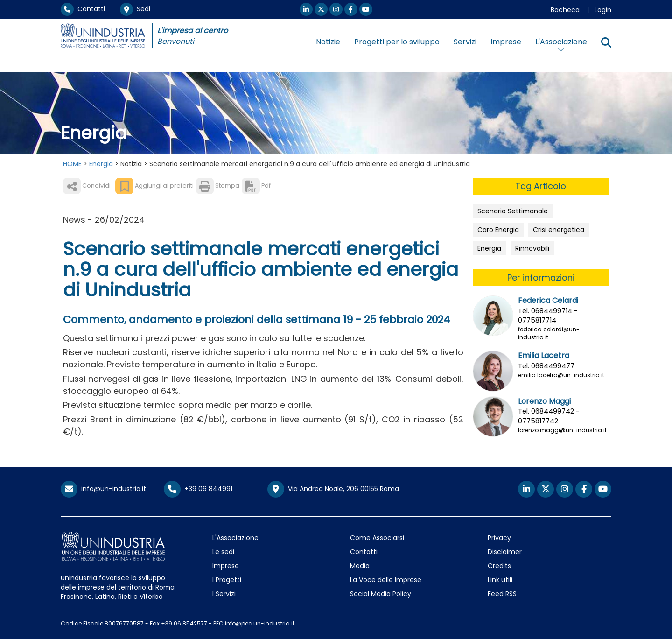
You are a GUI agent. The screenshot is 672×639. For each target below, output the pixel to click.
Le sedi (223, 552)
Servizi (465, 42)
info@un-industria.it (103, 489)
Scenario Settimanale (513, 211)
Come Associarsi (377, 538)
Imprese (506, 42)
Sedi (135, 9)
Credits (499, 566)
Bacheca (565, 10)
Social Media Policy (381, 594)
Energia (101, 164)
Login (603, 10)
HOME (72, 164)
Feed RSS (502, 594)
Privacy (499, 538)
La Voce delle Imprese (386, 580)
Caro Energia (498, 230)
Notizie (328, 42)
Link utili (500, 580)
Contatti (83, 9)
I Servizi (224, 594)
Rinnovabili (532, 248)
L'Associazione (235, 538)
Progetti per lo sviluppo (397, 42)
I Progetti (227, 580)
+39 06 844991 (198, 489)
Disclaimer (505, 552)
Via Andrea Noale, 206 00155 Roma (333, 489)
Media (360, 566)
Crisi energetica (559, 230)
